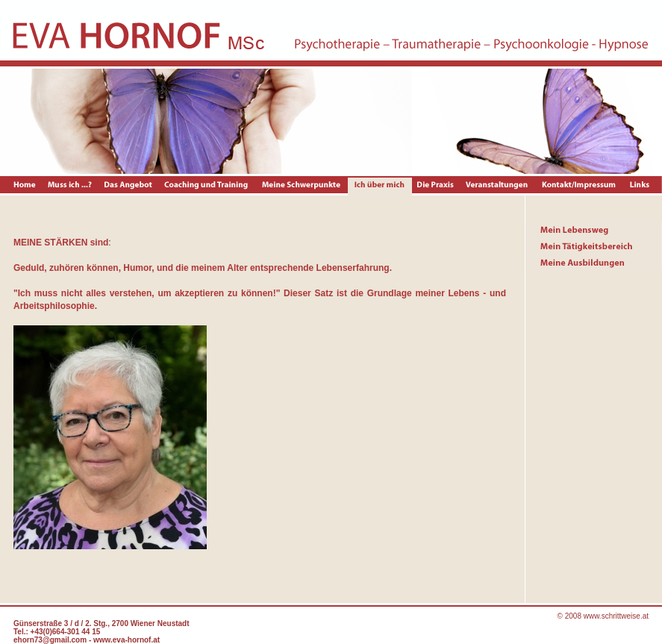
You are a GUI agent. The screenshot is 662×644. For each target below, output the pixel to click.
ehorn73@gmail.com (50, 640)
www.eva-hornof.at (127, 640)
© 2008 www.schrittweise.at (603, 616)
